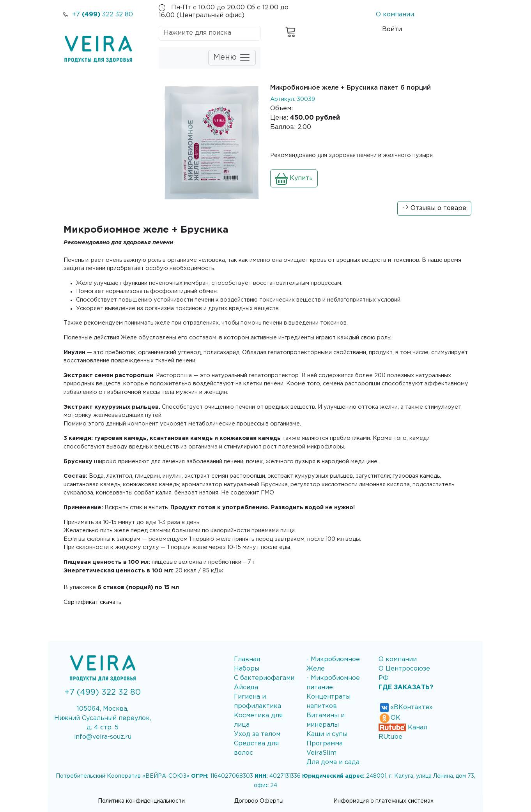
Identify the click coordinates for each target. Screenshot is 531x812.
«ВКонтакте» (406, 707)
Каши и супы (327, 734)
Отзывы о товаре (434, 208)
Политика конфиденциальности (141, 801)
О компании (395, 15)
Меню (232, 58)
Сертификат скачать (92, 602)
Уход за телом (257, 734)
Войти (392, 29)
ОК (389, 718)
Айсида (246, 688)
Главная (247, 659)
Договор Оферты (259, 801)
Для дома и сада (333, 762)
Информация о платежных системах (383, 801)
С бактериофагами (264, 678)
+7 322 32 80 (98, 15)
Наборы (247, 669)
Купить (294, 178)
